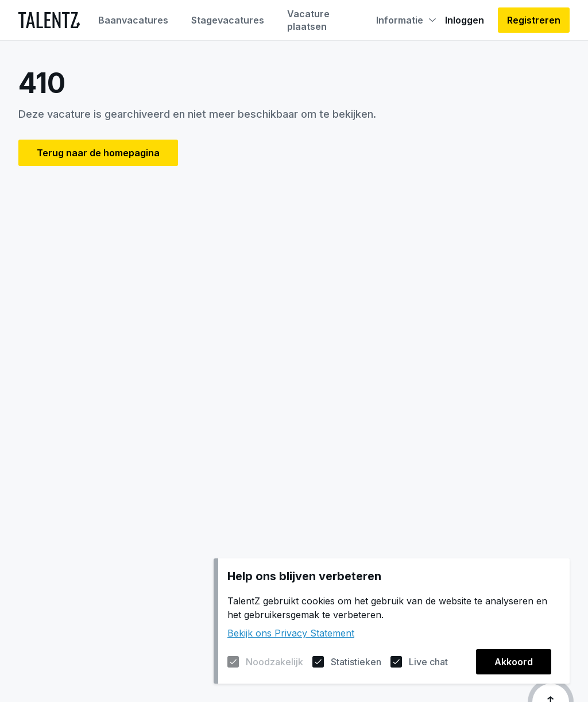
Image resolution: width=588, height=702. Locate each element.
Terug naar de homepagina (98, 153)
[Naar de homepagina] (49, 20)
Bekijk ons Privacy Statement (291, 633)
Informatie (406, 20)
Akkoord (514, 662)
